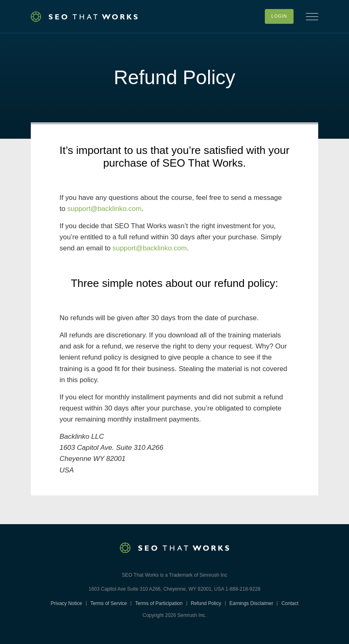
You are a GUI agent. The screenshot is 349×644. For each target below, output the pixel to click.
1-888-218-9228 (243, 589)
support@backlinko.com (104, 209)
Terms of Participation (159, 603)
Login (279, 16)
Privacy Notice (66, 603)
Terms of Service (109, 603)
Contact (290, 603)
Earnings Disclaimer (251, 603)
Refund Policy (206, 603)
